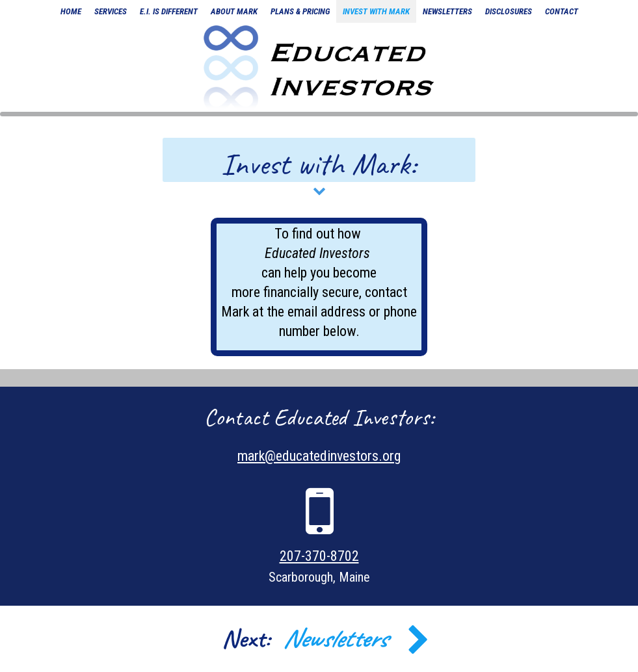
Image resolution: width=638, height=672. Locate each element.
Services (111, 11)
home (71, 11)
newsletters (447, 11)
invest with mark (376, 11)
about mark (234, 11)
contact (562, 11)
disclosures (509, 11)
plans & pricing (300, 11)
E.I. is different (169, 11)
